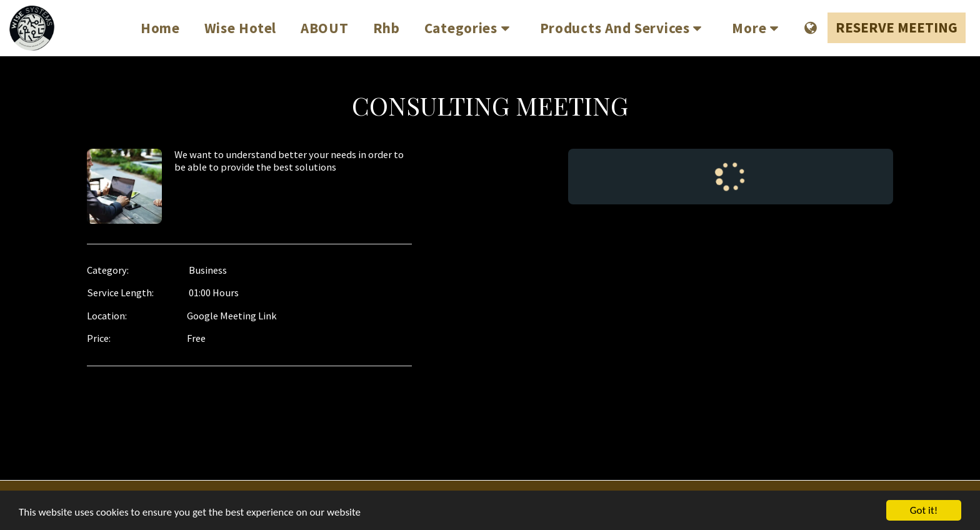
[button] (470, 28)
